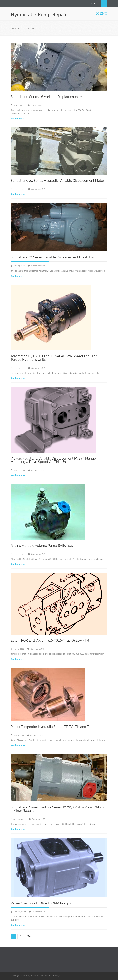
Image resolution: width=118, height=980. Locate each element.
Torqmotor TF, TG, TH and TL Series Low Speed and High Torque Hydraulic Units (54, 358)
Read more (18, 119)
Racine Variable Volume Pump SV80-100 (42, 546)
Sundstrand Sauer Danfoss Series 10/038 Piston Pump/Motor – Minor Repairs (58, 809)
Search (104, 3)
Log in (92, 3)
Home (14, 28)
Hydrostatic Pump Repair (39, 15)
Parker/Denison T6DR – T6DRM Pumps (41, 903)
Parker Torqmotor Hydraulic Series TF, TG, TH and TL (51, 727)
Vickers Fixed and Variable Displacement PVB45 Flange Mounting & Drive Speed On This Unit (53, 460)
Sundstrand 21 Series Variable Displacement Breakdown (54, 257)
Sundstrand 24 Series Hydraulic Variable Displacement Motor (57, 181)
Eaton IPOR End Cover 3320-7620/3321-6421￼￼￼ (50, 640)
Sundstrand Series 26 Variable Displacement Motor (50, 97)
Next (30, 936)
